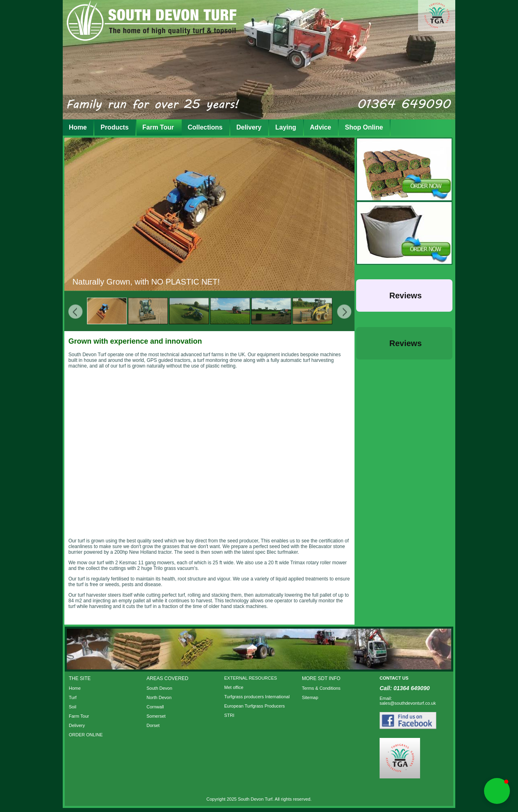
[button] (356, 320)
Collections (205, 127)
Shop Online (364, 127)
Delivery (249, 127)
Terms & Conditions (321, 688)
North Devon (159, 697)
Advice (321, 127)
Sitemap (310, 697)
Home (78, 127)
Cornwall (155, 707)
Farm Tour (158, 127)
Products (114, 127)
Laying (286, 127)
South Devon (159, 688)
